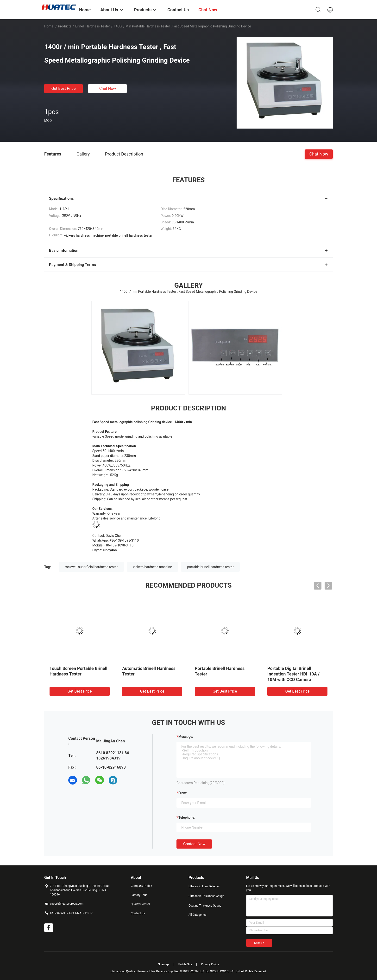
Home (49, 26)
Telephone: (187, 818)
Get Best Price (64, 88)
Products (65, 26)
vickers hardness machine (152, 567)
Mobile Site (185, 964)
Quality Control (140, 904)
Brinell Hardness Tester (93, 26)
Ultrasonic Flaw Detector (204, 886)
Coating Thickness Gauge (205, 906)
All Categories (197, 915)
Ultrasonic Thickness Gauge (206, 896)
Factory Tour (139, 895)
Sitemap (163, 964)
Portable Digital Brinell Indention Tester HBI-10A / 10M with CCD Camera (293, 674)
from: (183, 793)
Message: (186, 737)
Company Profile (141, 886)
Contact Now (194, 844)
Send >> (259, 943)
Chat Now (108, 88)
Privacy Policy (210, 964)
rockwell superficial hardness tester (91, 567)
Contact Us (138, 913)
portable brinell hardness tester (210, 567)
